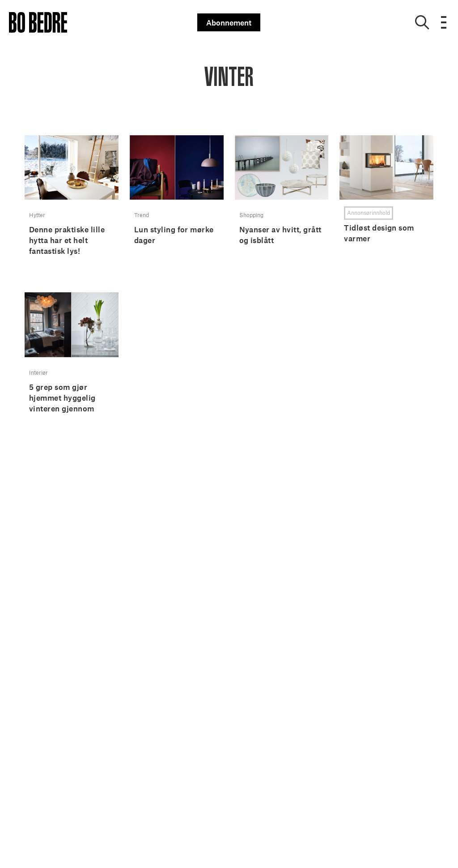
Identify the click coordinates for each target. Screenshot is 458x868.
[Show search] (422, 22)
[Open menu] (444, 22)
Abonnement (229, 22)
